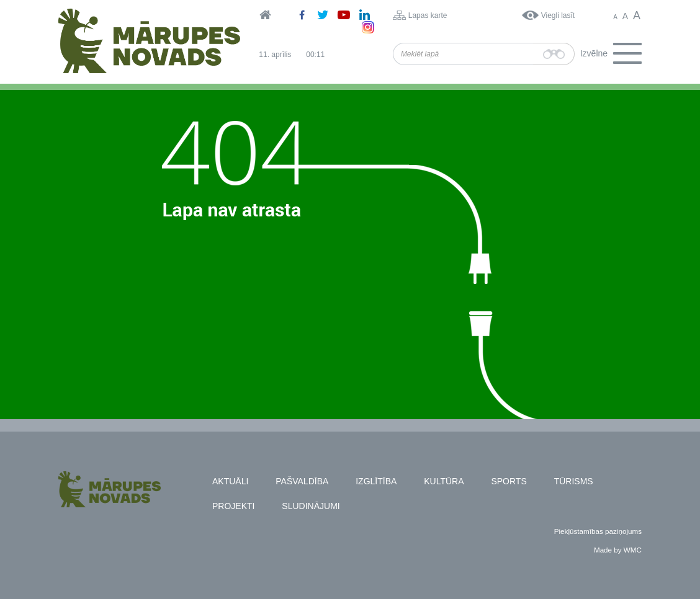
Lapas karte (428, 16)
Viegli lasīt (558, 16)
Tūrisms (574, 481)
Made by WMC (618, 550)
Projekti (233, 506)
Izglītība (376, 481)
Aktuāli (230, 481)
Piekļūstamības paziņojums (598, 531)
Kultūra (444, 481)
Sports (509, 481)
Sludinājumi (311, 506)
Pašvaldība (302, 481)
